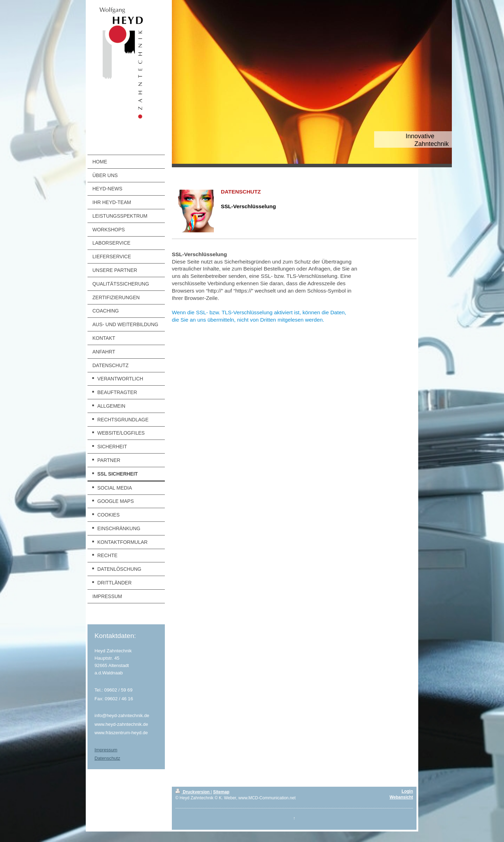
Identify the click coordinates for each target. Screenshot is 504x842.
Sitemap (221, 792)
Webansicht (401, 797)
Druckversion (193, 792)
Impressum (106, 750)
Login (407, 791)
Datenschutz (107, 758)
